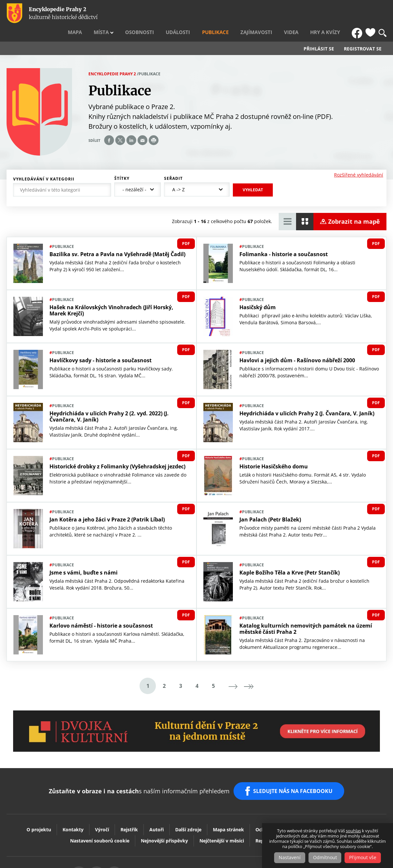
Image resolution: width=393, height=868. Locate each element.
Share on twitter (120, 126)
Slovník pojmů (307, 823)
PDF (186, 229)
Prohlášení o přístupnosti (338, 811)
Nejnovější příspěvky (164, 823)
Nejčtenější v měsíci (222, 823)
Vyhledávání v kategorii (44, 165)
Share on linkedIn (131, 126)
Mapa (127, 13)
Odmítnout (325, 858)
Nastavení (288, 858)
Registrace (267, 823)
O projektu (39, 811)
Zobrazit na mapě (354, 207)
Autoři (157, 811)
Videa (305, 13)
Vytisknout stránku (149, 856)
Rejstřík (129, 811)
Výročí (102, 811)
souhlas (353, 831)
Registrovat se (363, 35)
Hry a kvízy (333, 13)
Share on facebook (109, 126)
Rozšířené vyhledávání (359, 160)
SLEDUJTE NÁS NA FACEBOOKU (294, 775)
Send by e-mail (142, 126)
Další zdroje (188, 811)
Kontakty (73, 811)
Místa (148, 13)
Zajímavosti (277, 13)
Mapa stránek (228, 811)
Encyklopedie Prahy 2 (112, 59)
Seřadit (173, 164)
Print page (154, 126)
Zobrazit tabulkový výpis (287, 208)
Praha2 (227, 856)
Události (211, 13)
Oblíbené (370, 13)
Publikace (242, 13)
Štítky (122, 164)
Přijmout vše (364, 858)
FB (358, 13)
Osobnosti (180, 13)
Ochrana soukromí (277, 811)
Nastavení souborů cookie (100, 823)
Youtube (175, 856)
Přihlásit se (319, 35)
